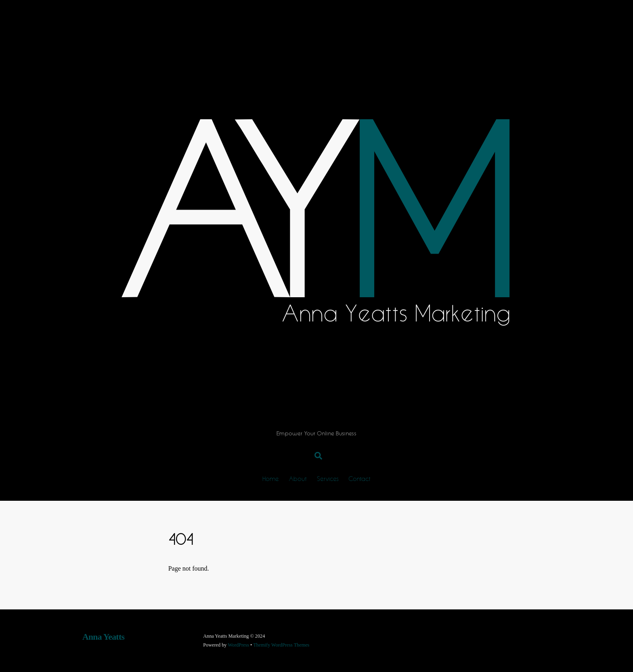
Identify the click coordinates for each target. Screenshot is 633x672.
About (298, 478)
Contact (359, 478)
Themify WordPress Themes (281, 645)
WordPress (238, 645)
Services (328, 478)
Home (271, 478)
